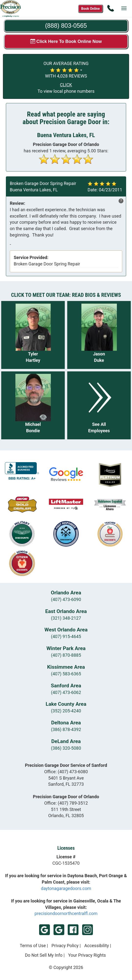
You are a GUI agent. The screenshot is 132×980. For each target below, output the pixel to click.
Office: (66, 772)
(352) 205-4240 (66, 711)
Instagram (88, 930)
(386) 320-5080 (66, 748)
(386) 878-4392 (66, 729)
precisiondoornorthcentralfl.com (66, 913)
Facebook (73, 930)
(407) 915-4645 (66, 636)
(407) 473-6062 (66, 692)
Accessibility (97, 946)
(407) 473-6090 (66, 599)
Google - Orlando (59, 930)
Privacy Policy (65, 946)
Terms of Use (33, 946)
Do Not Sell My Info (44, 955)
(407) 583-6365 (66, 674)
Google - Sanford (44, 930)
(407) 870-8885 (66, 655)
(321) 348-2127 (66, 618)
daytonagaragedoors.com (66, 888)
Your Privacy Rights (87, 955)
